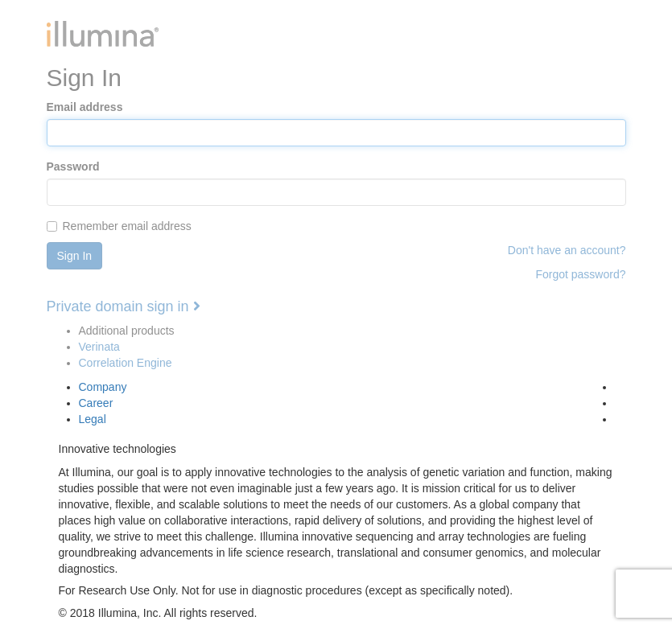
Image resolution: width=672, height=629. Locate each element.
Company (103, 387)
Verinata (99, 347)
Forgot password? (580, 274)
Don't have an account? (567, 250)
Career (96, 403)
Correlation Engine (126, 363)
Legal (93, 419)
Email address (85, 107)
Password (73, 166)
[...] (52, 226)
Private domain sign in (124, 306)
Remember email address (119, 226)
